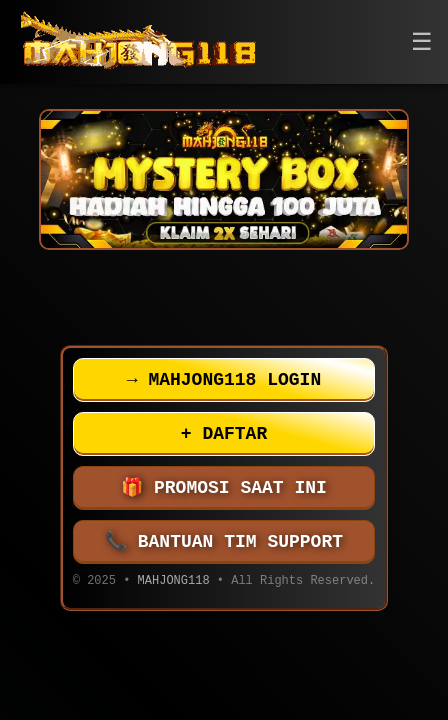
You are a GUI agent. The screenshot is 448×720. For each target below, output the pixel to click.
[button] (422, 42)
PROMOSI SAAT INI (224, 488)
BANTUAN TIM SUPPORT (224, 542)
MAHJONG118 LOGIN (224, 380)
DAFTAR (224, 434)
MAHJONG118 (174, 582)
